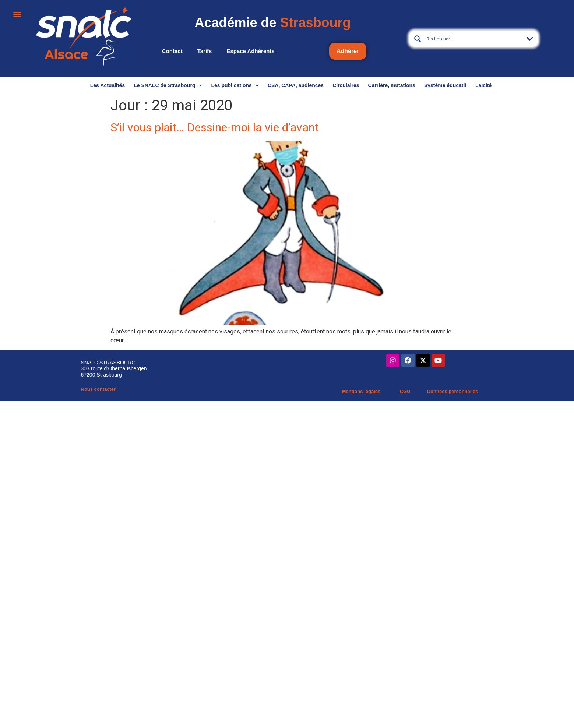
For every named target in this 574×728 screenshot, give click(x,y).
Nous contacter (98, 389)
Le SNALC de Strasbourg (168, 85)
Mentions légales (361, 391)
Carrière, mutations (392, 85)
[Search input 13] (474, 39)
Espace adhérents (250, 51)
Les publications (235, 85)
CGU (405, 391)
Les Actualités (108, 85)
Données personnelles (453, 391)
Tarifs (205, 51)
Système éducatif (445, 85)
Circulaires (346, 85)
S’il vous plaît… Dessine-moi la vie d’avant (215, 127)
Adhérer (348, 51)
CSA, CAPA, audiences (296, 85)
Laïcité (483, 85)
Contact (172, 51)
